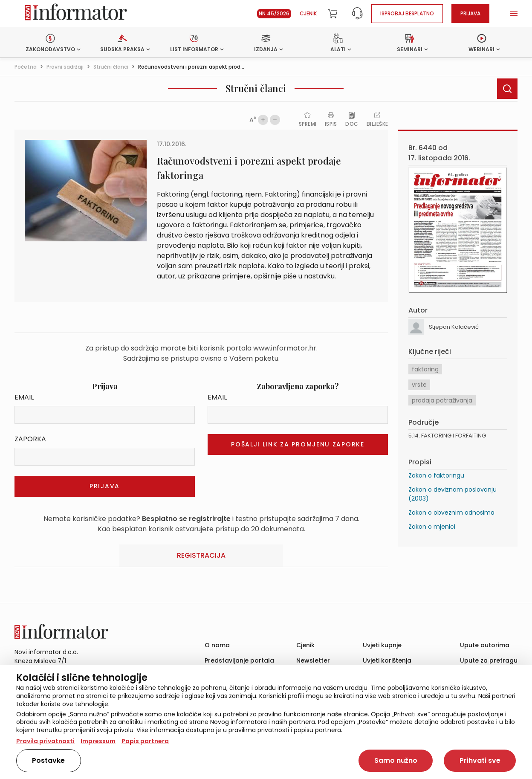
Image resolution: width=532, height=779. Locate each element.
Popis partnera (145, 741)
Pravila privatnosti (45, 741)
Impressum (98, 741)
